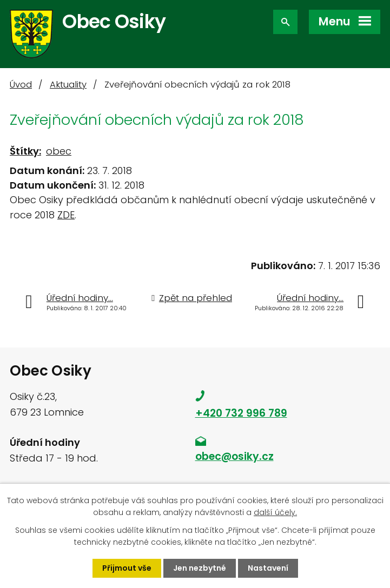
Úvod (21, 85)
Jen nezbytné (200, 568)
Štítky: (25, 151)
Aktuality (68, 85)
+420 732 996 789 (241, 413)
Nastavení (268, 568)
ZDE (66, 215)
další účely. (275, 512)
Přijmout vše (127, 568)
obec (59, 151)
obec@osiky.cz (234, 456)
